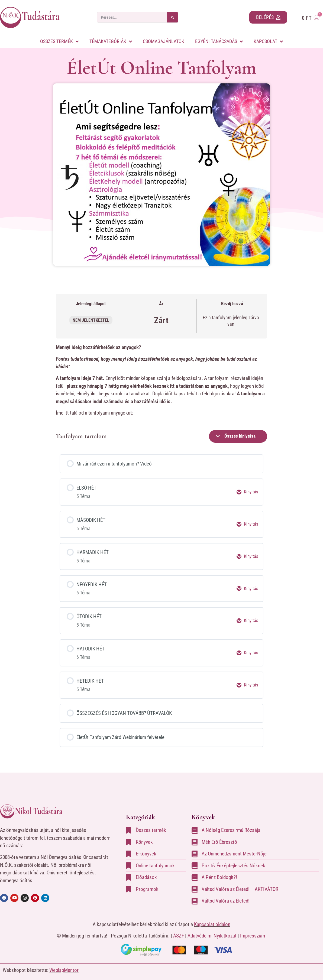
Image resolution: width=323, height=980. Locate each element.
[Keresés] (173, 17)
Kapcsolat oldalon (212, 919)
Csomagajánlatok (164, 41)
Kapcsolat (268, 41)
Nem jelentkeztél (91, 320)
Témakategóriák (111, 41)
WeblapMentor (64, 965)
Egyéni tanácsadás (219, 41)
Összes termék (59, 41)
